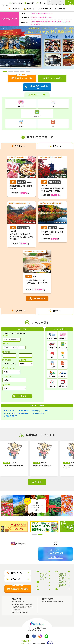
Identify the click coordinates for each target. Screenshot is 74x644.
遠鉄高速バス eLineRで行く (30, 400)
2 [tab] (11, 71)
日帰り (7, 353)
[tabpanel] (14, 516)
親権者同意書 (62, 575)
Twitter (28, 625)
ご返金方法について (62, 571)
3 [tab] (16, 71)
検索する (23, 385)
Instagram (40, 625)
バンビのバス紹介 (44, 568)
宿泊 (15, 353)
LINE (46, 625)
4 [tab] (22, 71)
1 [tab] (5, 71)
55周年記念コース (41, 403)
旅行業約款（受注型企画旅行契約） (23, 596)
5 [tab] (28, 71)
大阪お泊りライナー (12, 405)
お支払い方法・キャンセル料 (62, 568)
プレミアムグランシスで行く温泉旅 (17, 403)
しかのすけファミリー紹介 (44, 564)
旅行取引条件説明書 (18, 591)
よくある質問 (62, 578)
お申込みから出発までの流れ (62, 564)
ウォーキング (10, 400)
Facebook (34, 625)
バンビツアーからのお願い (20, 601)
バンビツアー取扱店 (44, 571)
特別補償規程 (16, 599)
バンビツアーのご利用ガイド (62, 561)
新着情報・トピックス (44, 578)
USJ (48, 400)
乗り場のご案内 (44, 575)
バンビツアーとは (44, 561)
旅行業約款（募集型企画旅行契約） (23, 593)
